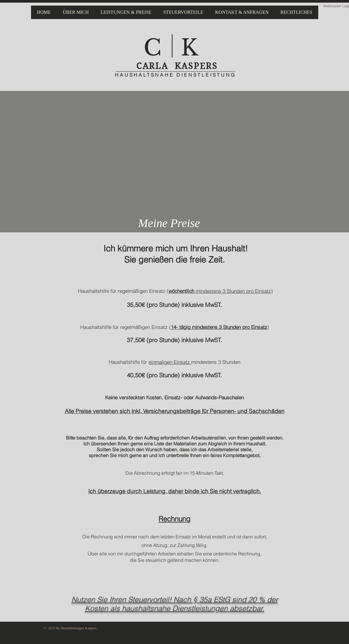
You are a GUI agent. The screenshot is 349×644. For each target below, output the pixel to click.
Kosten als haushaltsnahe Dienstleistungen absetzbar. (175, 608)
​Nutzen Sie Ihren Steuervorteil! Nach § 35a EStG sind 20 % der (175, 599)
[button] (126, 12)
